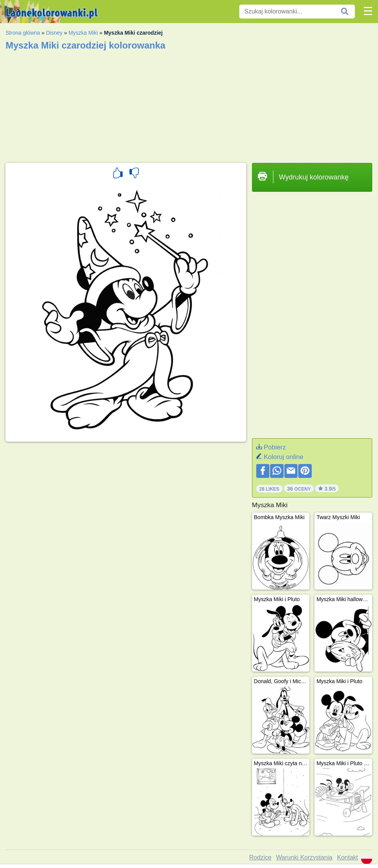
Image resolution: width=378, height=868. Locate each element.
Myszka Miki (83, 33)
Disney (54, 33)
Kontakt (348, 857)
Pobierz (275, 447)
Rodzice (260, 857)
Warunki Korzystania (304, 857)
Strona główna (23, 33)
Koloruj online (283, 457)
